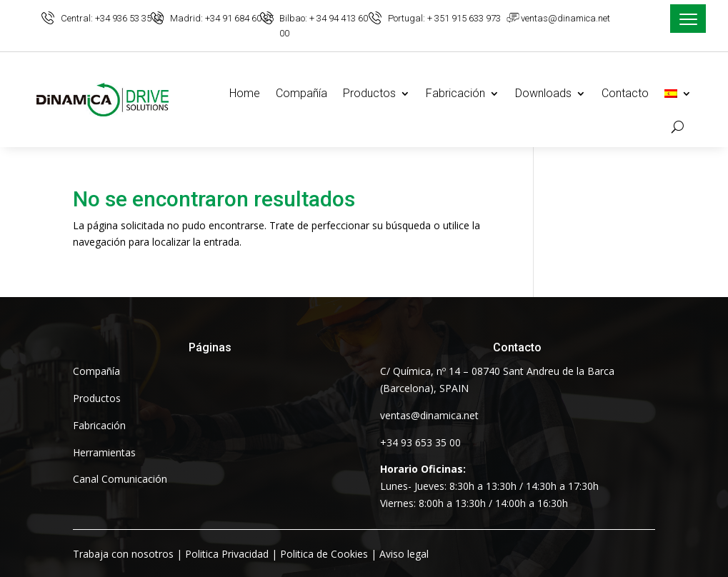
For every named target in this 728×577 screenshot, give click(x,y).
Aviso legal (404, 554)
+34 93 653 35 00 (420, 442)
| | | (251, 554)
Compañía (301, 93)
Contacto (625, 93)
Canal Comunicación (120, 479)
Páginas (210, 347)
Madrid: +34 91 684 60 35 (222, 18)
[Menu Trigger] (688, 19)
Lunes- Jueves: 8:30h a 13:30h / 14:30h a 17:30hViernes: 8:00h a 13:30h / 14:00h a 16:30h (489, 486)
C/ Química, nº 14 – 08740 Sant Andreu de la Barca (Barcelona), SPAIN (497, 380)
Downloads (543, 93)
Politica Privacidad (227, 554)
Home (245, 93)
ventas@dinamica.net (565, 18)
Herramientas (104, 452)
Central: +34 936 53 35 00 (112, 18)
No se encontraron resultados (214, 200)
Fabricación (455, 93)
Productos (369, 93)
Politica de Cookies (324, 554)
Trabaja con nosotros (123, 554)
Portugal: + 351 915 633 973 (444, 18)
